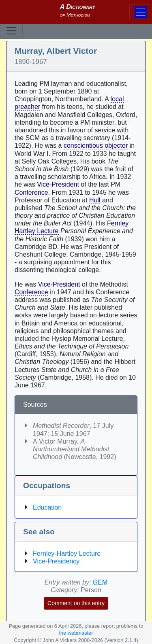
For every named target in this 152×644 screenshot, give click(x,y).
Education (47, 507)
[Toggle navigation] (11, 31)
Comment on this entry (76, 603)
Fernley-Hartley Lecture (67, 554)
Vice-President (58, 184)
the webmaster (76, 633)
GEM (100, 582)
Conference (31, 192)
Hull (95, 200)
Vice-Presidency (56, 561)
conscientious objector (96, 146)
